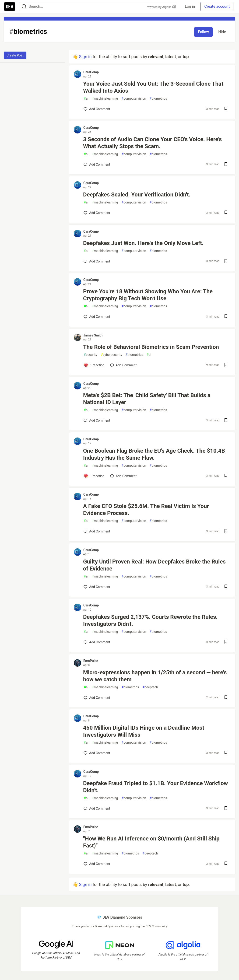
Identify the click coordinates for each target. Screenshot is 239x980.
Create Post (15, 55)
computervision (134, 99)
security (91, 355)
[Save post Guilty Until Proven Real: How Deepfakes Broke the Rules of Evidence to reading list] (226, 587)
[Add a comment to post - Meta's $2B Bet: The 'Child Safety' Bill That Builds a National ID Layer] (97, 420)
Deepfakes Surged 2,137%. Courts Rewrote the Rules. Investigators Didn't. (150, 620)
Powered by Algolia (161, 7)
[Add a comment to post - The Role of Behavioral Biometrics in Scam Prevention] (94, 365)
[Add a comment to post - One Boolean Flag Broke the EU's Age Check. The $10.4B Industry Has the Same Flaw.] (94, 476)
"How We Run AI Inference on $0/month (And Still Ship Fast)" (151, 842)
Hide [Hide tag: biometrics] (222, 32)
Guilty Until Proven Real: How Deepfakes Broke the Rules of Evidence (154, 565)
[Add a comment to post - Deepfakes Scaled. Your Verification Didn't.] (97, 213)
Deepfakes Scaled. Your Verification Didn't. (137, 195)
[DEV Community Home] (10, 7)
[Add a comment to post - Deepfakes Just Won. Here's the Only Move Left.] (97, 261)
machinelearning (105, 99)
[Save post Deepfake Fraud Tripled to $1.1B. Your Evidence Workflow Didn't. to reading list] (226, 809)
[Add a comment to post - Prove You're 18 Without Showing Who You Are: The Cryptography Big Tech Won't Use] (97, 317)
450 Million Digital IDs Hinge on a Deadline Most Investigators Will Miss (144, 731)
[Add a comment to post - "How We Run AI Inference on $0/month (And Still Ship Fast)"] (97, 864)
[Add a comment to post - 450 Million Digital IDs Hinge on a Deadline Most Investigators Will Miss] (97, 753)
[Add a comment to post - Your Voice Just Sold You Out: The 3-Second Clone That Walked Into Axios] (97, 109)
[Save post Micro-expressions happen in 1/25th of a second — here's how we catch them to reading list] (226, 698)
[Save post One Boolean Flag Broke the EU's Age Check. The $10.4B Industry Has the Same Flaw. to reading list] (226, 476)
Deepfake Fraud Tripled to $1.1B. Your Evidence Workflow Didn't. (156, 787)
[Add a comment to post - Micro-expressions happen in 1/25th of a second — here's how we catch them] (97, 698)
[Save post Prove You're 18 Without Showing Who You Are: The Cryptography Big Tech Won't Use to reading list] (226, 317)
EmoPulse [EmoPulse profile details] (91, 661)
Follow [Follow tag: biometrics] (203, 32)
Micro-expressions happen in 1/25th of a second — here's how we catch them (155, 676)
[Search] (24, 7)
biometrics (158, 99)
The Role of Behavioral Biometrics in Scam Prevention (151, 347)
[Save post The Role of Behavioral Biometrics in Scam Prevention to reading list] (226, 365)
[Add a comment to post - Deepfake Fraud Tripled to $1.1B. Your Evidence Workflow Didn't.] (97, 808)
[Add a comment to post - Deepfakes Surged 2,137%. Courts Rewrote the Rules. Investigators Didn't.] (97, 642)
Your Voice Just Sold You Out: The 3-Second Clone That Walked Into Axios (153, 87)
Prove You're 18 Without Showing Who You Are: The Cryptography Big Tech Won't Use (148, 295)
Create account (217, 6)
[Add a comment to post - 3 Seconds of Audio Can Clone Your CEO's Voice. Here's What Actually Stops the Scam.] (97, 164)
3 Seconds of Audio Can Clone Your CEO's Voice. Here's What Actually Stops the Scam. (152, 143)
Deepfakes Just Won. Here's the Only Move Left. (143, 243)
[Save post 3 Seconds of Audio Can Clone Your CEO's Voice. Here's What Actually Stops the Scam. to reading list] (226, 165)
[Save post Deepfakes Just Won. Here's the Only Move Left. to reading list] (226, 261)
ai (86, 99)
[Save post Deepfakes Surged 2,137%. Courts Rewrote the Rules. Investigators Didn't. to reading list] (226, 642)
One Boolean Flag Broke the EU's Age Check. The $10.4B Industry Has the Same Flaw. (154, 454)
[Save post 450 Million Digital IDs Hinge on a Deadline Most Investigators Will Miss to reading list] (226, 753)
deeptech (150, 687)
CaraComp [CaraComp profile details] (91, 72)
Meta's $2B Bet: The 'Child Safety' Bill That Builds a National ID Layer (147, 399)
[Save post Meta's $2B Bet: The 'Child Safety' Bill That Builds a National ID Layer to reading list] (226, 421)
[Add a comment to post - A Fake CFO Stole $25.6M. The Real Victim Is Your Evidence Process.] (97, 531)
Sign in (85, 57)
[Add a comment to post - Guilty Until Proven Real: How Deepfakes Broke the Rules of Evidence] (97, 587)
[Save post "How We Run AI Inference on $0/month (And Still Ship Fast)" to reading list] (226, 864)
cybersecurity (112, 355)
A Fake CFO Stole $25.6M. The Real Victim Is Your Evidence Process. (146, 510)
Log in (190, 6)
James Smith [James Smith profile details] (93, 335)
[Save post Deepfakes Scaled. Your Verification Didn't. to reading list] (226, 213)
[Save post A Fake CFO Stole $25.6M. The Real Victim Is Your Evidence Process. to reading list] (226, 531)
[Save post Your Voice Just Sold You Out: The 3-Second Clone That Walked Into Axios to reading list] (226, 109)
